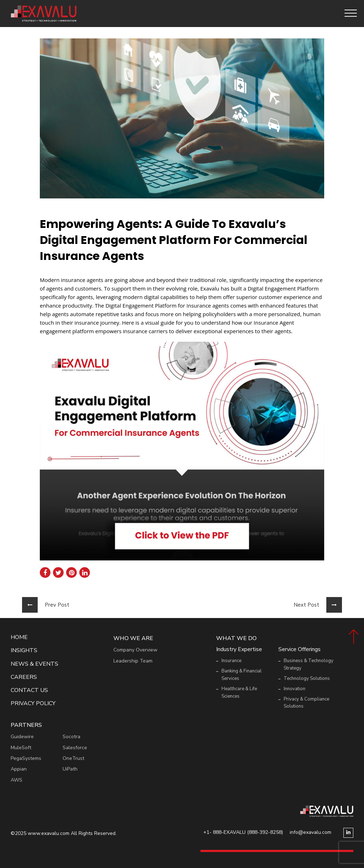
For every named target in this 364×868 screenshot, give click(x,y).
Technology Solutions (307, 678)
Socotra (71, 737)
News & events (34, 664)
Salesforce (75, 748)
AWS (17, 780)
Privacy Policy (33, 704)
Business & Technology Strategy (309, 664)
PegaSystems (26, 758)
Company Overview (135, 650)
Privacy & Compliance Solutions (306, 703)
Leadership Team (133, 661)
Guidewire (22, 737)
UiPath (70, 769)
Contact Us (29, 690)
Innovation (295, 689)
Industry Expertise (239, 649)
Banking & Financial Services (242, 675)
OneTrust (73, 758)
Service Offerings (299, 649)
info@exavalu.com (311, 832)
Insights (24, 651)
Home (19, 637)
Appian (19, 769)
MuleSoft (21, 748)
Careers (24, 677)
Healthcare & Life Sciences (239, 693)
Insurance (231, 661)
